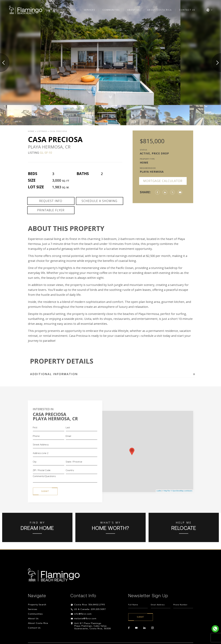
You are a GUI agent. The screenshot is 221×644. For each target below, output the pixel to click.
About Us (134, 10)
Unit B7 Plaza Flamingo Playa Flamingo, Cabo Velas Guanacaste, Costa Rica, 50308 (93, 626)
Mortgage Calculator (163, 181)
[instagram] (152, 628)
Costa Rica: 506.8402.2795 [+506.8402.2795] (90, 605)
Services (89, 10)
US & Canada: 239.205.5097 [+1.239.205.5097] (90, 609)
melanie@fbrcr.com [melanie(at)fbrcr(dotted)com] (85, 619)
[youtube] (136, 628)
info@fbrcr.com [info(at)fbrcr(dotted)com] (83, 614)
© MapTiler (167, 491)
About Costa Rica (159, 10)
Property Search (65, 10)
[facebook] (129, 628)
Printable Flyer (51, 210)
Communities (111, 10)
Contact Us (187, 10)
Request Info (51, 201)
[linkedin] (144, 628)
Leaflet (159, 491)
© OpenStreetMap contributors (182, 491)
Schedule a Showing (99, 201)
